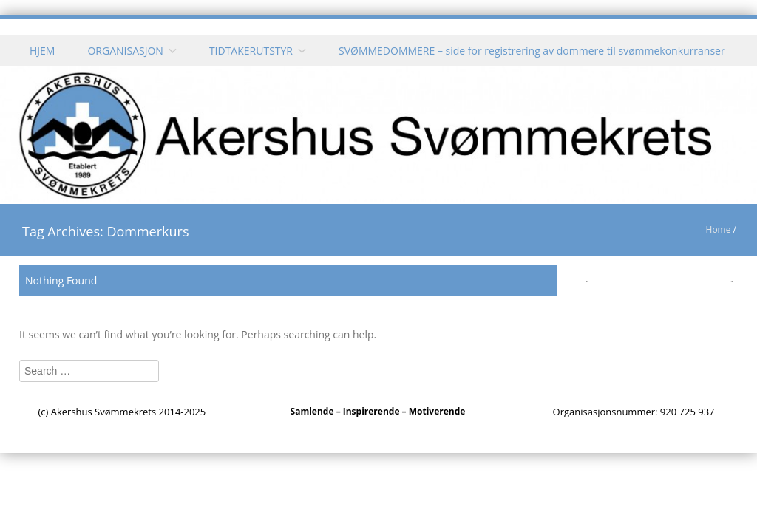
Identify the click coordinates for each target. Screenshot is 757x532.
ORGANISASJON (125, 51)
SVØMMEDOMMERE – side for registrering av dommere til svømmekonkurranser (532, 51)
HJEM (42, 51)
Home (719, 229)
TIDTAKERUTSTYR (251, 51)
